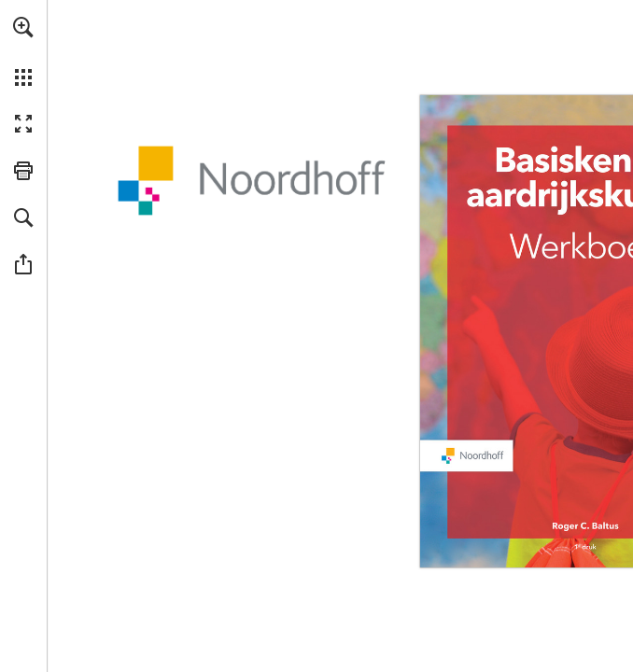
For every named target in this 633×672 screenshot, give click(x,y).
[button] (23, 27)
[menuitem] (23, 51)
